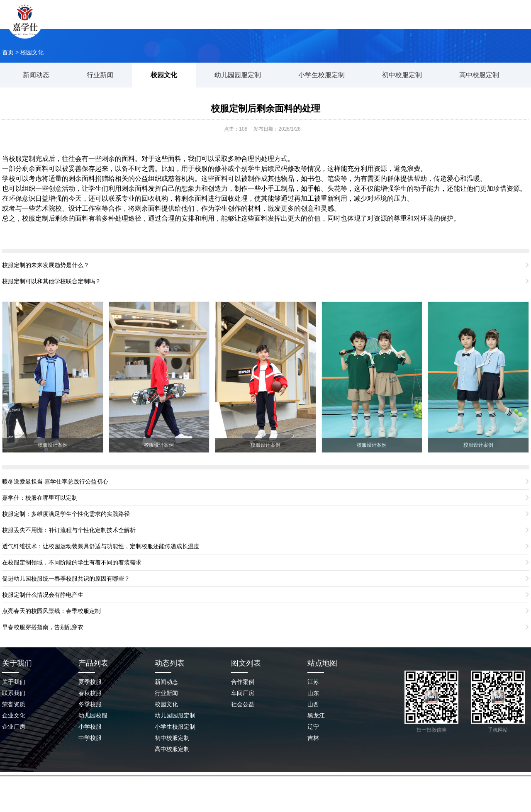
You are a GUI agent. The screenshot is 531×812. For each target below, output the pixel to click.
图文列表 (246, 663)
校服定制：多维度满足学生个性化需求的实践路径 (66, 514)
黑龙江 (316, 715)
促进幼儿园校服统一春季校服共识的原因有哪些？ (66, 579)
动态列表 (170, 663)
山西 (313, 704)
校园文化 (32, 52)
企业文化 (14, 715)
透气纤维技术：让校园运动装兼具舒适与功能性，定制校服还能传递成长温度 (101, 546)
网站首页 (172, 23)
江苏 (313, 682)
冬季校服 (90, 704)
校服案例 (280, 23)
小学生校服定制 (322, 75)
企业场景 (388, 23)
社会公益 (243, 704)
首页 (8, 52)
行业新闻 (100, 75)
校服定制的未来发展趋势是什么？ (46, 265)
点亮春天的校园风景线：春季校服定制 (51, 611)
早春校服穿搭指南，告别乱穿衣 (43, 627)
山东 (313, 693)
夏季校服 (90, 682)
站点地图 (322, 663)
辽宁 (313, 727)
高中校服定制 (479, 75)
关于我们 (226, 23)
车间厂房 (243, 693)
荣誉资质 (14, 704)
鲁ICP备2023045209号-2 (275, 795)
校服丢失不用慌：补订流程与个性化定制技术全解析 (69, 530)
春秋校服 (90, 693)
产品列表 (93, 663)
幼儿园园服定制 (238, 75)
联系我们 (442, 23)
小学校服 (90, 727)
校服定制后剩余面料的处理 (265, 108)
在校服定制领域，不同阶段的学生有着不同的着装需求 (72, 562)
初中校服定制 (402, 75)
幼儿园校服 (93, 715)
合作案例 (243, 682)
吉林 (313, 738)
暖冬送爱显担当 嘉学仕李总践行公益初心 (55, 481)
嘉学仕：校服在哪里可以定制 (40, 498)
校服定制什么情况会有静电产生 (43, 595)
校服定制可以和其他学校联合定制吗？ (51, 281)
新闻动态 (334, 23)
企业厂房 (14, 727)
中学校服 (90, 738)
